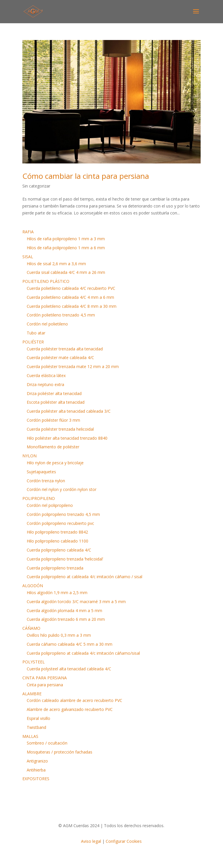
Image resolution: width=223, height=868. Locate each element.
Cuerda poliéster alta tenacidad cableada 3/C (69, 411)
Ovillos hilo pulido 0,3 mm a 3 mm (59, 635)
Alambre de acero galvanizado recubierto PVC (70, 709)
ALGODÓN (33, 586)
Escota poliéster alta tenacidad (56, 402)
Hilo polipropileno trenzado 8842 (57, 532)
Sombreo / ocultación (47, 743)
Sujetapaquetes (41, 472)
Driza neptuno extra (45, 384)
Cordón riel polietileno (47, 324)
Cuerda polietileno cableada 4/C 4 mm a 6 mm (70, 297)
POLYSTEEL (34, 662)
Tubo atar (36, 333)
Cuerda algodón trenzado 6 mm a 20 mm (66, 619)
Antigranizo (37, 761)
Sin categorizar (36, 186)
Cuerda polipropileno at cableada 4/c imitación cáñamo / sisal (84, 577)
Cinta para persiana (45, 685)
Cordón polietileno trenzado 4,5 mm (61, 315)
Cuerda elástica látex (46, 375)
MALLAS (30, 736)
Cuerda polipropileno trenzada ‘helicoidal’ (65, 559)
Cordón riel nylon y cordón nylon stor (62, 489)
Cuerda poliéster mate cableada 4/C (60, 357)
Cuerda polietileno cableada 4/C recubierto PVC (71, 288)
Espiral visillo (38, 718)
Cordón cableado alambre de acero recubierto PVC (74, 700)
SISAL (28, 257)
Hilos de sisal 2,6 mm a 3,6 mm (56, 264)
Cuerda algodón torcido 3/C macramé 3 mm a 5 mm (76, 602)
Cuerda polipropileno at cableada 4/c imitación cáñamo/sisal (83, 653)
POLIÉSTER (33, 342)
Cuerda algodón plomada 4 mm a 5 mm (64, 610)
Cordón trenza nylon (46, 481)
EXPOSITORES (36, 779)
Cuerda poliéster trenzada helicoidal (60, 429)
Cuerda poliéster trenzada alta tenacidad (65, 349)
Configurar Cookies (124, 841)
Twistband (36, 727)
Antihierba (36, 770)
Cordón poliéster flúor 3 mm (53, 420)
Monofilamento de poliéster (53, 447)
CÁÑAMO (31, 628)
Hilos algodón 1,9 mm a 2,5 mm (57, 593)
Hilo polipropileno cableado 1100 (57, 541)
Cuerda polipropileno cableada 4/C (59, 550)
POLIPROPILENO (39, 498)
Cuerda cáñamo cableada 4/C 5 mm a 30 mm (70, 644)
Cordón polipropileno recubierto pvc (60, 523)
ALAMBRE (32, 694)
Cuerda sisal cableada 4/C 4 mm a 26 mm (66, 272)
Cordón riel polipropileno (50, 505)
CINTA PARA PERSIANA (45, 678)
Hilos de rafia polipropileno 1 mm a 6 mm (66, 248)
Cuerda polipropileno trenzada (55, 568)
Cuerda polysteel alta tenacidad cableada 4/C (69, 669)
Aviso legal (91, 841)
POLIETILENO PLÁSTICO (46, 281)
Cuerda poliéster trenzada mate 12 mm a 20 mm (73, 366)
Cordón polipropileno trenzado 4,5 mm (63, 514)
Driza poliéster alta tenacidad (54, 393)
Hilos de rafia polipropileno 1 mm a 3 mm (66, 239)
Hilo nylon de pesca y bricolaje (55, 463)
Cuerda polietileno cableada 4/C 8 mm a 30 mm (72, 306)
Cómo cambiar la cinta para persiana (86, 176)
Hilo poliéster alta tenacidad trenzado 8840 (67, 438)
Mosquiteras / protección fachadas (60, 752)
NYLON (29, 456)
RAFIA (28, 232)
